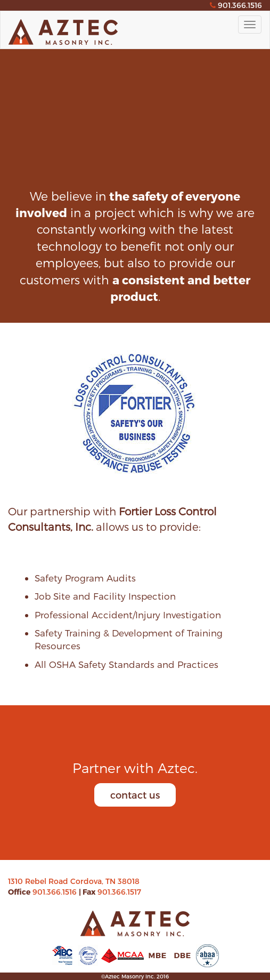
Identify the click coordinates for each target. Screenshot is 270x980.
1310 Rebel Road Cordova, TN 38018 (74, 881)
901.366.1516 (56, 892)
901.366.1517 (119, 892)
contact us (135, 795)
